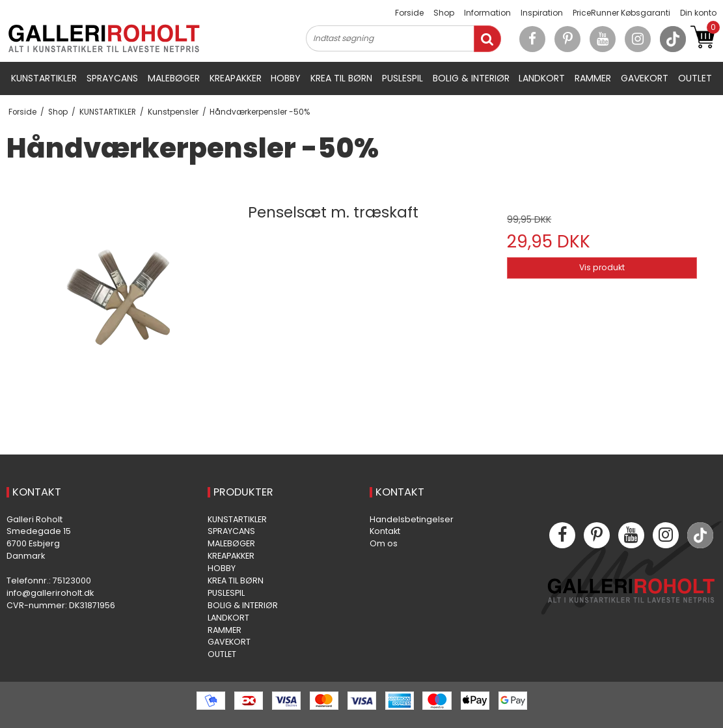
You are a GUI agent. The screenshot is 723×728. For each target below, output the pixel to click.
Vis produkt (602, 267)
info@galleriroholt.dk (50, 593)
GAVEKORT (645, 78)
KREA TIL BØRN (341, 78)
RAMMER (593, 78)
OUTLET (695, 78)
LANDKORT (542, 78)
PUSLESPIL (402, 78)
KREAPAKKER (236, 78)
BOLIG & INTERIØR (471, 78)
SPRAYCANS (112, 78)
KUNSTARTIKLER (44, 78)
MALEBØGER (174, 78)
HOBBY (286, 78)
